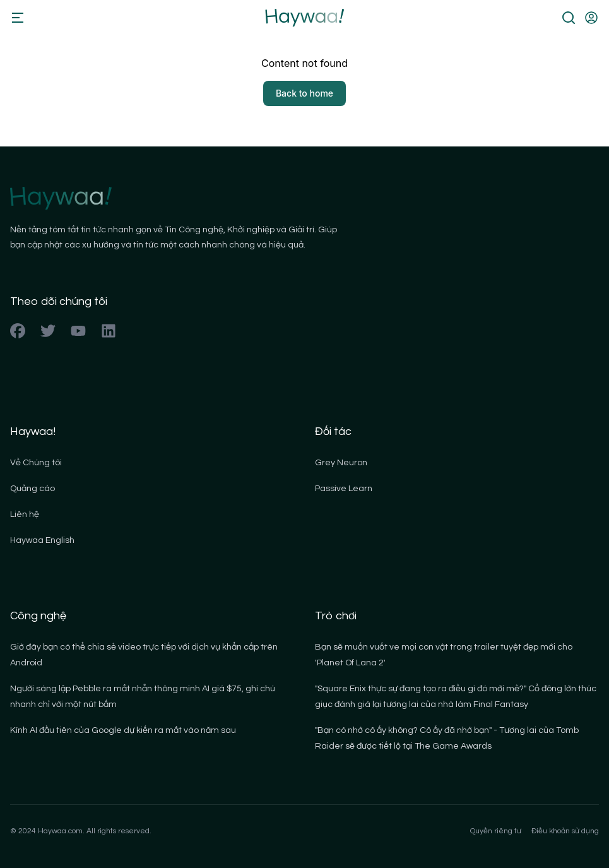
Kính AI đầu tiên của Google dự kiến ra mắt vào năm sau (123, 730)
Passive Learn (344, 489)
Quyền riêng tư (496, 831)
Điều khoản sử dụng (565, 831)
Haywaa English (42, 540)
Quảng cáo (33, 489)
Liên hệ (25, 514)
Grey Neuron (341, 463)
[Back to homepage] (304, 18)
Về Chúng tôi (36, 463)
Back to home (304, 93)
